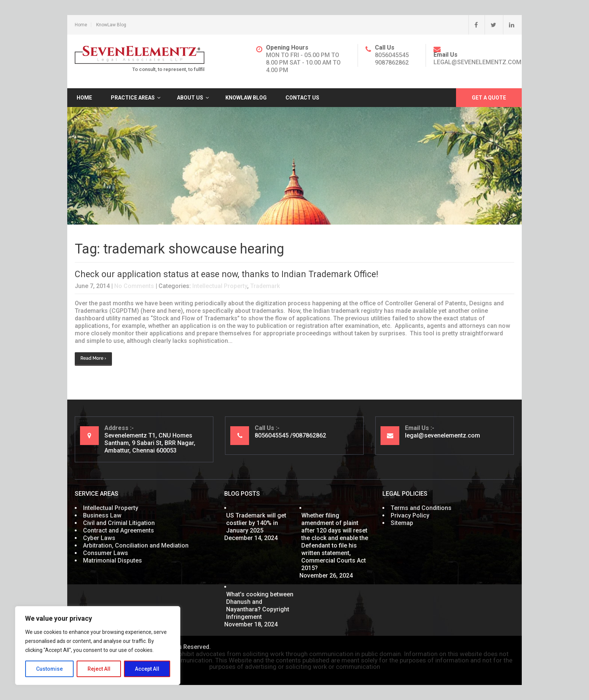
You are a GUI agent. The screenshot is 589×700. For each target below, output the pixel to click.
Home (81, 25)
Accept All (147, 669)
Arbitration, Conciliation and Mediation (136, 545)
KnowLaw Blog (111, 25)
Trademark (265, 286)
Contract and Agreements (119, 530)
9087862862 (392, 63)
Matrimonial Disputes (113, 560)
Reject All (99, 669)
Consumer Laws (106, 553)
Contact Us (302, 98)
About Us (190, 98)
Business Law (102, 515)
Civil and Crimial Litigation (119, 523)
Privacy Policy (410, 515)
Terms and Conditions (421, 508)
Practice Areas (133, 98)
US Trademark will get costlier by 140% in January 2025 (256, 523)
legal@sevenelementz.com (477, 62)
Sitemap (402, 523)
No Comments (134, 286)
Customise (49, 669)
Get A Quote (489, 98)
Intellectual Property (220, 286)
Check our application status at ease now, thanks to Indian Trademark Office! (227, 274)
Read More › (93, 358)
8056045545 (392, 55)
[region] (98, 646)
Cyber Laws (99, 538)
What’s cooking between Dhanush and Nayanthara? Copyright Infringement (260, 606)
